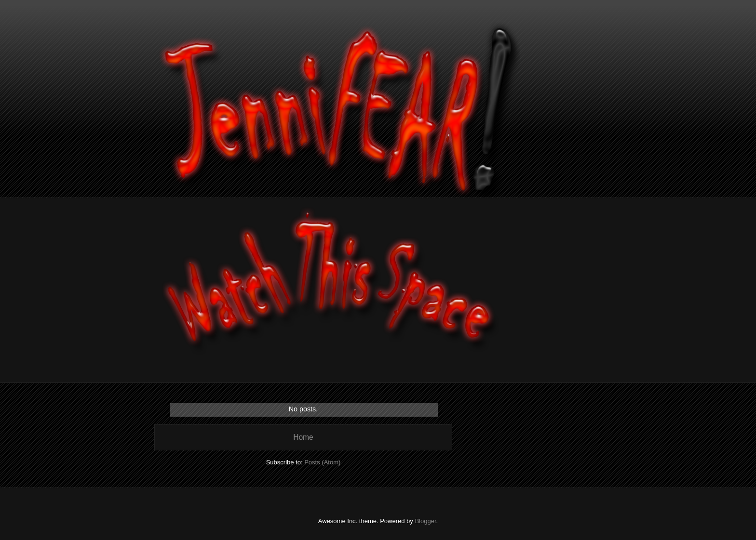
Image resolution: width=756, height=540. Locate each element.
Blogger (425, 521)
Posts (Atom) (322, 462)
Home (303, 437)
